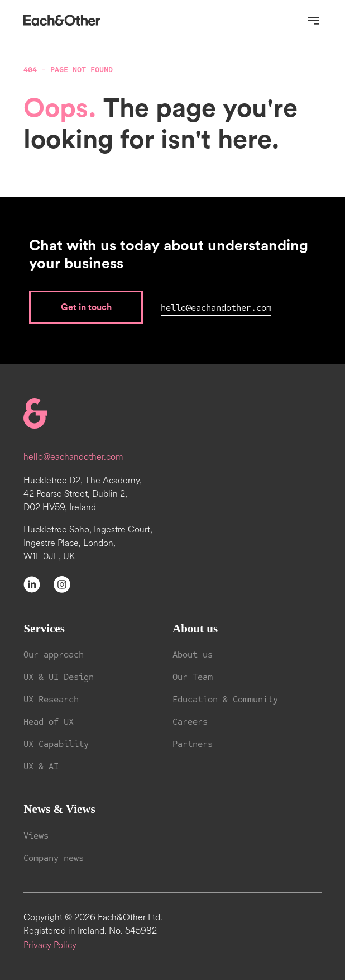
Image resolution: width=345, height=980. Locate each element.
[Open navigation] (314, 21)
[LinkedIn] (32, 584)
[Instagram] (62, 584)
